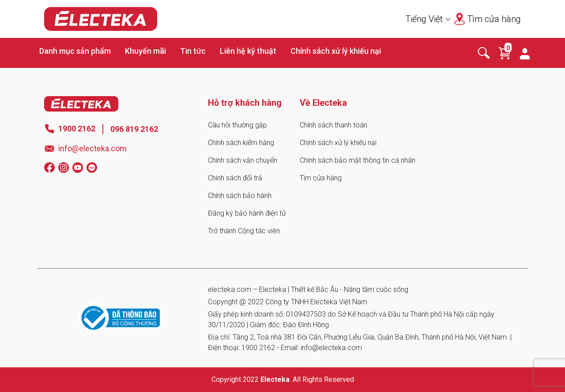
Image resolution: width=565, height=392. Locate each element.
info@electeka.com (92, 148)
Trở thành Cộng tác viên (244, 231)
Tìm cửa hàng (321, 178)
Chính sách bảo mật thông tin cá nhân (358, 160)
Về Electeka (323, 103)
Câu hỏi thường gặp (237, 125)
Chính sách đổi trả (235, 178)
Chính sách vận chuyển (243, 160)
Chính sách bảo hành (240, 196)
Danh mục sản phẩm (75, 51)
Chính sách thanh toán (333, 125)
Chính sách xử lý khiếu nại (336, 51)
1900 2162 (77, 129)
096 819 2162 (134, 129)
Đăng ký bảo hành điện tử (247, 213)
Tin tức (193, 51)
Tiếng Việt (424, 19)
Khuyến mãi (145, 51)
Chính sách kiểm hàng (241, 143)
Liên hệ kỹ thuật (248, 51)
